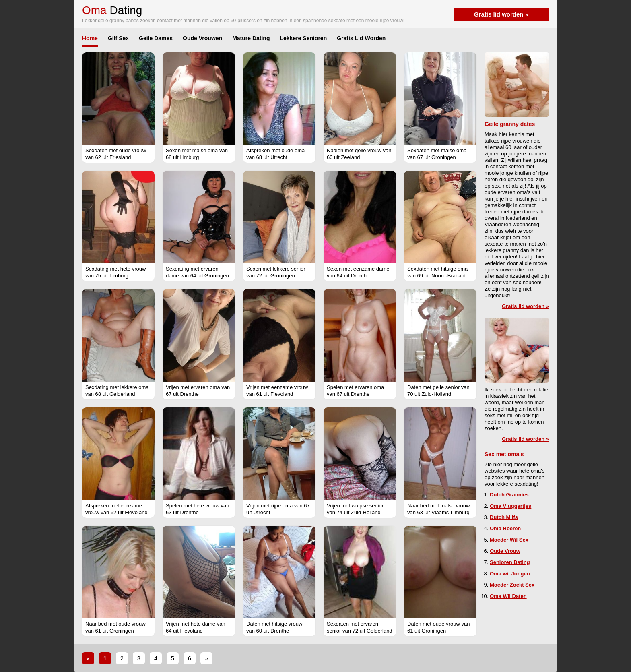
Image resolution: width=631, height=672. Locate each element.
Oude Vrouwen (202, 38)
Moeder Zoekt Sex (512, 585)
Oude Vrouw (505, 551)
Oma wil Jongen (510, 574)
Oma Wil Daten (508, 596)
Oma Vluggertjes (510, 506)
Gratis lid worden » (501, 14)
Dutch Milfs (504, 517)
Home (90, 38)
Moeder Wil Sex (509, 540)
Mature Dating (251, 38)
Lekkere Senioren (303, 38)
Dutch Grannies (509, 495)
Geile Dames (156, 38)
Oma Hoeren (505, 528)
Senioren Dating (510, 562)
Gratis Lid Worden (361, 38)
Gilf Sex (118, 38)
